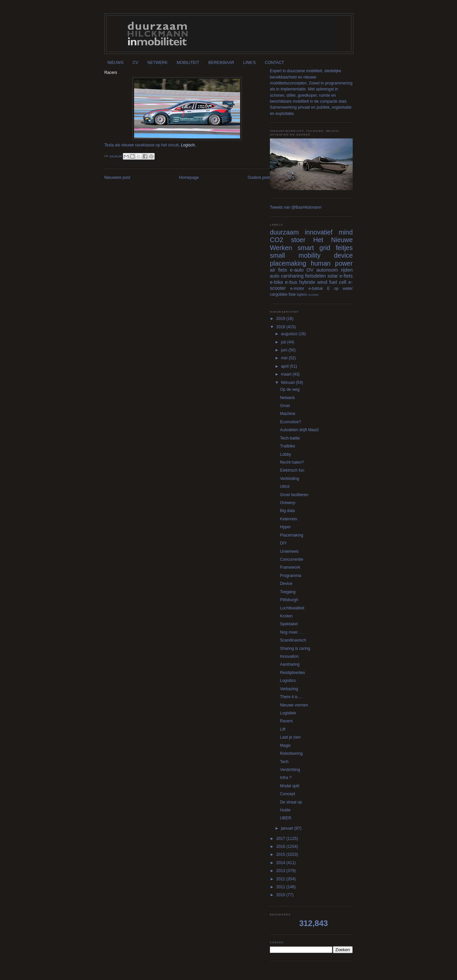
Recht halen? (292, 462)
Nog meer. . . (292, 632)
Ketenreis (289, 519)
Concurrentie (292, 559)
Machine (288, 414)
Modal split (290, 786)
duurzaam (284, 232)
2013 (281, 871)
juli (284, 342)
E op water (340, 288)
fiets (283, 270)
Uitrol (285, 487)
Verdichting (290, 770)
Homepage (189, 178)
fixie (292, 294)
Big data (288, 511)
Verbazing (289, 689)
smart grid (314, 248)
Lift (283, 729)
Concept (288, 794)
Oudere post (259, 178)
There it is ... (291, 697)
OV (310, 270)
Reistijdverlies (293, 673)
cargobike (279, 294)
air (273, 270)
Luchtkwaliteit (292, 608)
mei (285, 358)
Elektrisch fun (292, 470)
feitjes (344, 248)
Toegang (288, 592)
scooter (314, 295)
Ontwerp (288, 503)
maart (287, 374)
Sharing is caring (295, 648)
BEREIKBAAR (221, 63)
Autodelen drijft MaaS (300, 430)
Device (286, 584)
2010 (281, 895)
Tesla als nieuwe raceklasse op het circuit (141, 145)
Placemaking (292, 535)
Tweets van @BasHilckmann (296, 207)
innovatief (319, 232)
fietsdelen (315, 276)
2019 (281, 319)
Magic (286, 746)
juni (285, 350)
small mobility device (311, 255)
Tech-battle (290, 438)
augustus (290, 334)
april (285, 366)
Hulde (285, 810)
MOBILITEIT (188, 63)
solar (333, 276)
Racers (287, 721)
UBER (286, 818)
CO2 (277, 240)
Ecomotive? (291, 422)
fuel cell (338, 282)
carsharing (292, 276)
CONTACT (275, 63)
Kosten (286, 616)
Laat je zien (291, 737)
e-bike (277, 282)
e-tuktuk (315, 288)
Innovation (289, 656)
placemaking (288, 263)
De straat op (291, 802)
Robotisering (292, 753)
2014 (281, 863)
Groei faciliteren (294, 495)
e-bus (291, 282)
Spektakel (289, 624)
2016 (281, 847)
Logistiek (288, 713)
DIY (283, 543)
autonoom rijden (334, 270)
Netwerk (288, 398)
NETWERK (157, 63)
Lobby (286, 454)
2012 (281, 879)
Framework (290, 567)
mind (346, 232)
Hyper (286, 527)
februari (289, 383)
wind (322, 282)
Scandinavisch (293, 640)
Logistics (288, 681)
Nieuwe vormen (294, 705)
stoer (298, 240)
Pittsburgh (289, 600)
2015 (281, 854)
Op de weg (290, 389)
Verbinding (290, 479)
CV (136, 63)
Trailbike (288, 446)
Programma (291, 576)
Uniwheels (289, 551)
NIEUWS (115, 63)
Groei (285, 406)
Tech (284, 762)
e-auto (297, 270)
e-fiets (346, 276)
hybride (307, 282)
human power (332, 263)
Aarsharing (290, 664)
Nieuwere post (117, 178)
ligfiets (302, 294)
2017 (281, 839)
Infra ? (286, 778)
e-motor (297, 288)
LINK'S (249, 63)
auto (275, 276)
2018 (281, 327)
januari (288, 828)
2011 (281, 887)
